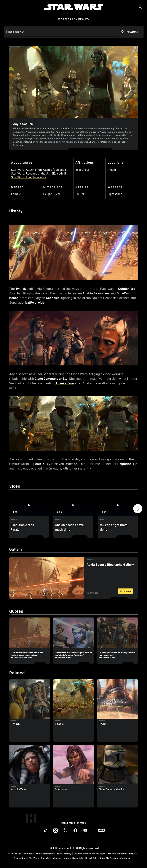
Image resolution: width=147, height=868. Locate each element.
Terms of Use (15, 853)
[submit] (140, 7)
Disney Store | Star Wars (26, 858)
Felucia (39, 464)
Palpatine (124, 464)
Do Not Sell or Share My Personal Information (108, 858)
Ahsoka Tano (65, 383)
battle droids (35, 302)
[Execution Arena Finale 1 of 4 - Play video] (29, 505)
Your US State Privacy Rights (122, 853)
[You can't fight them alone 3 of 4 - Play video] (118, 505)
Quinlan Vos (127, 289)
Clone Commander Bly (51, 378)
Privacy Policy (64, 853)
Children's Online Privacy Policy (90, 853)
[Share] (125, 591)
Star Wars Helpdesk (51, 858)
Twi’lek (21, 289)
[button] (138, 510)
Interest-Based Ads (73, 858)
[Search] (74, 32)
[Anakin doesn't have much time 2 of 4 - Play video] (73, 505)
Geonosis (53, 298)
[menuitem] (6, 7)
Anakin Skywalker (96, 293)
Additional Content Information (39, 853)
